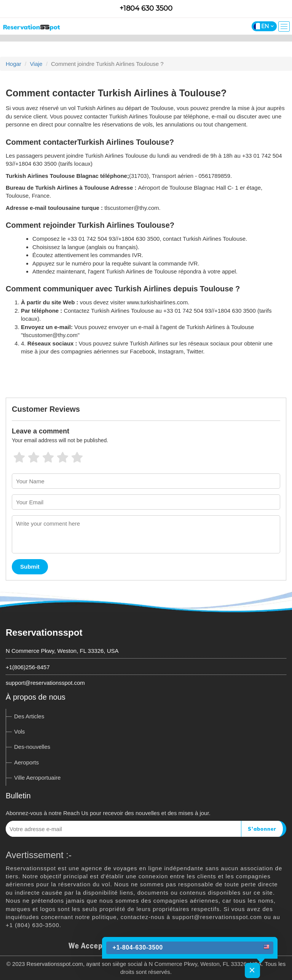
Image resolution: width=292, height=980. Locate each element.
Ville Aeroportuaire (37, 778)
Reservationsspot (44, 632)
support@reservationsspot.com (45, 683)
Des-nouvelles (32, 747)
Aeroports (26, 762)
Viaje (36, 64)
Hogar (14, 64)
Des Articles (29, 716)
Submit (30, 567)
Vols (19, 731)
